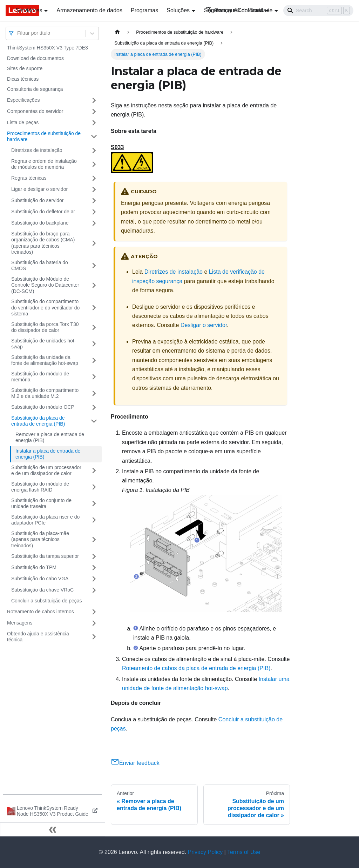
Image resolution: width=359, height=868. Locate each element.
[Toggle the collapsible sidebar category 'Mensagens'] (94, 623)
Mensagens (20, 623)
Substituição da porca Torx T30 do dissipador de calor (45, 327)
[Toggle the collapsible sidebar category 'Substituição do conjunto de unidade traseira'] (94, 504)
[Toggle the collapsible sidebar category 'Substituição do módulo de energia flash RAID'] (94, 487)
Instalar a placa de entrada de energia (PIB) (48, 454)
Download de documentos (35, 58)
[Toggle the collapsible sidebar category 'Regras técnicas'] (94, 178)
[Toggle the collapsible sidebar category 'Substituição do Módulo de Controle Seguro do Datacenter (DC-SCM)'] (94, 285)
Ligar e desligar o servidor (39, 189)
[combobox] (18, 33)
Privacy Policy (205, 852)
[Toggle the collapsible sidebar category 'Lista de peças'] (94, 123)
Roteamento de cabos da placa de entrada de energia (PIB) (196, 668)
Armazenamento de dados (89, 10)
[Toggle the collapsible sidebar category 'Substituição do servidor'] (94, 201)
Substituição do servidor (37, 200)
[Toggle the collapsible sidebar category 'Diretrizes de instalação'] (94, 151)
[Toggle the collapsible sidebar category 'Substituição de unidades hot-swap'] (94, 344)
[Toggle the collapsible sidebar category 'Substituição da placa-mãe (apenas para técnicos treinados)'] (94, 540)
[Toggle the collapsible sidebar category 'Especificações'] (94, 100)
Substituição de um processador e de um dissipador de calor (46, 470)
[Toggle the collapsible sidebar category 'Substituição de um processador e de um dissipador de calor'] (94, 471)
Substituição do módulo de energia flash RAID (40, 487)
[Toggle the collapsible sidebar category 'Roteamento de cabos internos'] (94, 612)
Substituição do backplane (40, 223)
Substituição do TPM (34, 567)
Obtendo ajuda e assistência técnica (38, 637)
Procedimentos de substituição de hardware (44, 136)
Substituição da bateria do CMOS (40, 266)
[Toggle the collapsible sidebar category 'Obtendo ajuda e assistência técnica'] (94, 637)
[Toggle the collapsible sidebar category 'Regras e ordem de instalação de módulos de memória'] (94, 164)
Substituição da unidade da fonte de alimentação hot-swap (45, 360)
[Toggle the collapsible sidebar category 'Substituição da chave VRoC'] (94, 590)
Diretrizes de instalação (37, 150)
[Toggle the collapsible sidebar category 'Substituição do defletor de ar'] (94, 212)
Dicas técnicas (23, 79)
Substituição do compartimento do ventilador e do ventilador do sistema (45, 308)
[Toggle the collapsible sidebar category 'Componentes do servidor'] (94, 112)
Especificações (23, 100)
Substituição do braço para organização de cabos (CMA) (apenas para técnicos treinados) (43, 243)
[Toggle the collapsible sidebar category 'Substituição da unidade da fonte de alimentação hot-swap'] (94, 360)
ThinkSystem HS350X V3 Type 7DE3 (48, 48)
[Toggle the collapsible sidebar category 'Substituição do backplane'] (94, 223)
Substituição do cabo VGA (40, 579)
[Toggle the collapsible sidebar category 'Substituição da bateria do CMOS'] (94, 266)
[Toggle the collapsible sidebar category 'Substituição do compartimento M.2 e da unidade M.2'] (94, 393)
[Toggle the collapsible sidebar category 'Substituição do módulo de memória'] (94, 377)
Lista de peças (23, 122)
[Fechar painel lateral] (53, 829)
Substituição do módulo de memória (40, 377)
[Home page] (117, 32)
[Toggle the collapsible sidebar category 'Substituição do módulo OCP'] (94, 407)
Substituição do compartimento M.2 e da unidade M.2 (45, 393)
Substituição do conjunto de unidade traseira (41, 503)
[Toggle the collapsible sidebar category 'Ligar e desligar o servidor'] (94, 189)
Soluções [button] (178, 10)
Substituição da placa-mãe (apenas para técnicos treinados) (40, 539)
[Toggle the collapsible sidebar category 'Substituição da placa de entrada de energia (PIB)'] (94, 421)
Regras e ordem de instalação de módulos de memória (44, 164)
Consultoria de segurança (35, 89)
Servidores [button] (29, 10)
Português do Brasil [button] (235, 10)
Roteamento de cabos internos (40, 612)
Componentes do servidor (35, 111)
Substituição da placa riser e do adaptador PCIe (45, 520)
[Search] (318, 11)
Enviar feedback (135, 763)
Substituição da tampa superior (45, 556)
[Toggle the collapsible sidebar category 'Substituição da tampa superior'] (94, 556)
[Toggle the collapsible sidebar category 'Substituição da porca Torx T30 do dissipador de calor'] (94, 328)
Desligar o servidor (204, 325)
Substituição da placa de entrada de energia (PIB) (38, 421)
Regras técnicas (29, 178)
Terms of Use (244, 852)
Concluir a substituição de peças (47, 601)
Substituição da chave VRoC (42, 590)
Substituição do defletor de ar (43, 212)
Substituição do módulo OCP (43, 407)
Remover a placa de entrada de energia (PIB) (50, 438)
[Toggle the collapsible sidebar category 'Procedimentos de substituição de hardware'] (94, 137)
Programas (144, 10)
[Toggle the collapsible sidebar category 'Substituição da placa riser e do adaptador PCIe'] (94, 520)
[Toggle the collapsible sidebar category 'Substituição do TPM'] (94, 568)
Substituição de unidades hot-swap (43, 344)
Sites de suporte (25, 68)
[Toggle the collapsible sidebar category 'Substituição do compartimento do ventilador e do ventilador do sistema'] (94, 308)
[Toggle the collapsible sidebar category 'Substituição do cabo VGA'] (94, 579)
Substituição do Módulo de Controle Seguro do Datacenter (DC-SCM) (45, 285)
